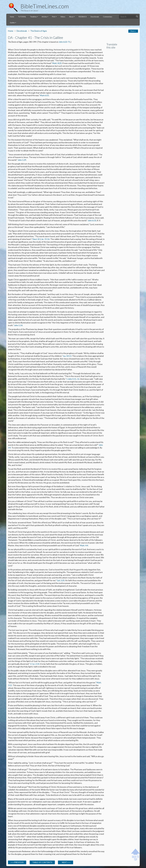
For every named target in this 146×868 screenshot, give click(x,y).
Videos (63, 17)
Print (54, 17)
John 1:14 (18, 325)
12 (78, 379)
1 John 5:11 (71, 379)
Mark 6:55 (44, 95)
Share (133, 31)
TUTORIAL (22, 17)
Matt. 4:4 (84, 545)
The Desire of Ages (39, 31)
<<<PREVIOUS (17, 862)
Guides (12, 23)
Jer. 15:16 (45, 239)
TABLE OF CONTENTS (42, 862)
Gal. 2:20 (61, 580)
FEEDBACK (83, 17)
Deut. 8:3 (36, 239)
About (71, 17)
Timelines (33, 17)
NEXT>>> (66, 862)
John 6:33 (92, 221)
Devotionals (95, 17)
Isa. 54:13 (67, 356)
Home (12, 17)
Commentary (108, 17)
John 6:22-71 (64, 42)
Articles (44, 17)
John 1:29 (22, 160)
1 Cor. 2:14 (35, 664)
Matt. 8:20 (57, 63)
